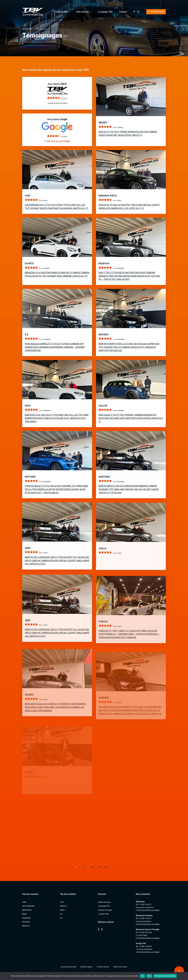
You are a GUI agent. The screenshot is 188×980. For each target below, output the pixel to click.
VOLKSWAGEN (28, 906)
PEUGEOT (26, 922)
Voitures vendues (103, 967)
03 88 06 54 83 (156, 12)
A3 (61, 914)
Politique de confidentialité (165, 976)
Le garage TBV (105, 12)
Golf (62, 902)
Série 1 (63, 910)
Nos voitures (83, 12)
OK (142, 976)
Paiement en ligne (105, 910)
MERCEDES (27, 910)
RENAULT (26, 926)
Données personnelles (69, 967)
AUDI (24, 902)
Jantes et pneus (104, 902)
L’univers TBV (61, 12)
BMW (24, 914)
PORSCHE (26, 918)
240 (93, 867)
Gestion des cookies (120, 967)
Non (149, 976)
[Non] (185, 976)
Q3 (61, 918)
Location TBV (103, 914)
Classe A (64, 906)
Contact (123, 12)
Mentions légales (86, 967)
